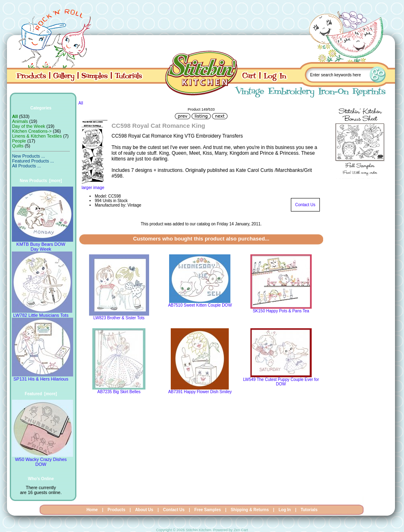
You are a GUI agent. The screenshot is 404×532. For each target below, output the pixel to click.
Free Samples (208, 510)
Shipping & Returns (250, 510)
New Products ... (28, 156)
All (81, 103)
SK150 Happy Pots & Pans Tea (281, 311)
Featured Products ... (33, 161)
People (19, 141)
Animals (20, 121)
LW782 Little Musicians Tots (42, 313)
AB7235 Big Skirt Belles (119, 392)
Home (92, 510)
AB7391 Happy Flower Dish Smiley (200, 392)
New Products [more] (41, 181)
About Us (144, 510)
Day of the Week (28, 126)
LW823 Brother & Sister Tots (119, 318)
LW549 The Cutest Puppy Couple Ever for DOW (281, 382)
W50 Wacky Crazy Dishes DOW (42, 460)
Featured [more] (41, 394)
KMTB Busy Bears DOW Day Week (42, 245)
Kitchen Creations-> (32, 131)
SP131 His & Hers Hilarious (42, 377)
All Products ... (26, 166)
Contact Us (305, 205)
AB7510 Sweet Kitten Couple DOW (200, 305)
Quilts (18, 146)
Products (116, 510)
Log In (285, 510)
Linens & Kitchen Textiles (37, 136)
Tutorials (309, 510)
